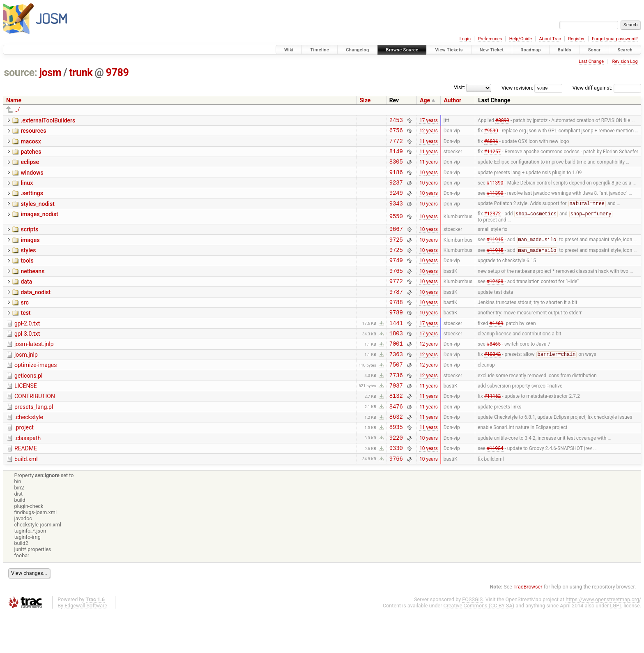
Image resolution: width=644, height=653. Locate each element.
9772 (396, 300)
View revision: (517, 88)
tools (27, 276)
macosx (31, 144)
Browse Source (402, 50)
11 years (429, 144)
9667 (396, 241)
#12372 (493, 226)
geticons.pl (29, 404)
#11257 (493, 156)
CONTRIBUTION (35, 427)
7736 (396, 405)
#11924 (495, 487)
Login (465, 39)
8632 (396, 451)
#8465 (494, 370)
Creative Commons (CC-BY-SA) (479, 645)
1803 (396, 358)
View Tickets (449, 50)
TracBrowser (528, 626)
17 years (429, 121)
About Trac (550, 39)
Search (625, 50)
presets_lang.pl (34, 439)
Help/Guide (521, 39)
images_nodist (39, 225)
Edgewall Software (86, 645)
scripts (29, 241)
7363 (396, 382)
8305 (396, 167)
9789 (117, 73)
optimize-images (36, 392)
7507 (396, 393)
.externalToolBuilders (48, 120)
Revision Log (625, 61)
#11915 (495, 254)
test (25, 334)
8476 (396, 440)
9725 (396, 253)
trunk (81, 73)
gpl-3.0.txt (27, 358)
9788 (396, 323)
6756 (396, 133)
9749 (396, 276)
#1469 (496, 346)
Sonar (595, 50)
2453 (396, 121)
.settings (32, 202)
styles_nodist (37, 214)
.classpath (28, 474)
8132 (396, 428)
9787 (396, 312)
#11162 (493, 428)
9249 (396, 202)
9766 (396, 498)
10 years (429, 179)
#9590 (491, 133)
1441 (396, 347)
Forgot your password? (615, 39)
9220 (396, 475)
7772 (396, 144)
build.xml (26, 498)
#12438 (495, 300)
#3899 (502, 121)
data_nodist (36, 311)
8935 (396, 463)
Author (452, 100)
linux (27, 190)
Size (365, 100)
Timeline (320, 50)
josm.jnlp (26, 381)
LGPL (616, 645)
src (24, 323)
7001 (396, 370)
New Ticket (492, 50)
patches (31, 155)
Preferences (490, 39)
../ (17, 110)
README (26, 486)
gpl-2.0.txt (27, 346)
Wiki (289, 50)
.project (24, 462)
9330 (396, 486)
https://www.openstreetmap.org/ (603, 639)
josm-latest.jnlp (34, 369)
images (30, 253)
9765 (396, 288)
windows (32, 179)
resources (33, 132)
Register (576, 39)
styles (28, 264)
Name (14, 100)
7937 (396, 416)
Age (425, 100)
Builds (565, 50)
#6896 (491, 144)
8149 (396, 156)
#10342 (493, 382)
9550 (396, 228)
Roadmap (531, 50)
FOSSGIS (472, 639)
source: (21, 73)
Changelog (357, 50)
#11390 (495, 191)
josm (50, 73)
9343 (396, 214)
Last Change (591, 61)
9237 (396, 191)
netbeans (32, 288)
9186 (396, 179)
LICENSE (26, 416)
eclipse (30, 167)
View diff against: (607, 88)
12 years (429, 133)
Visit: (460, 87)
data (26, 299)
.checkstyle (29, 451)
